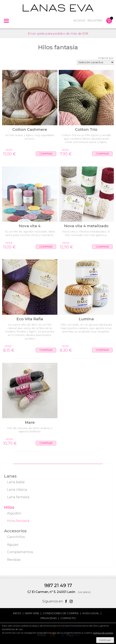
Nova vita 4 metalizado (86, 226)
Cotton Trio (86, 129)
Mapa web (32, 613)
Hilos (9, 507)
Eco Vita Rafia (30, 319)
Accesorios (15, 531)
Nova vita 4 (30, 226)
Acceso (79, 20)
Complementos (20, 552)
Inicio (17, 613)
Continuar (105, 640)
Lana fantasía (18, 497)
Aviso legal (91, 613)
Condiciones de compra (61, 613)
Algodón (14, 513)
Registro (95, 20)
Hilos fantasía (18, 521)
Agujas (13, 545)
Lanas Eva (58, 8)
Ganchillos (16, 537)
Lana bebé (16, 482)
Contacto (68, 618)
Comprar (46, 154)
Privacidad (49, 618)
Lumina (86, 319)
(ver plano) (84, 592)
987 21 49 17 (58, 585)
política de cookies (103, 633)
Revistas (14, 560)
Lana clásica (17, 490)
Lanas (10, 476)
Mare (30, 422)
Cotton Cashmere (30, 129)
